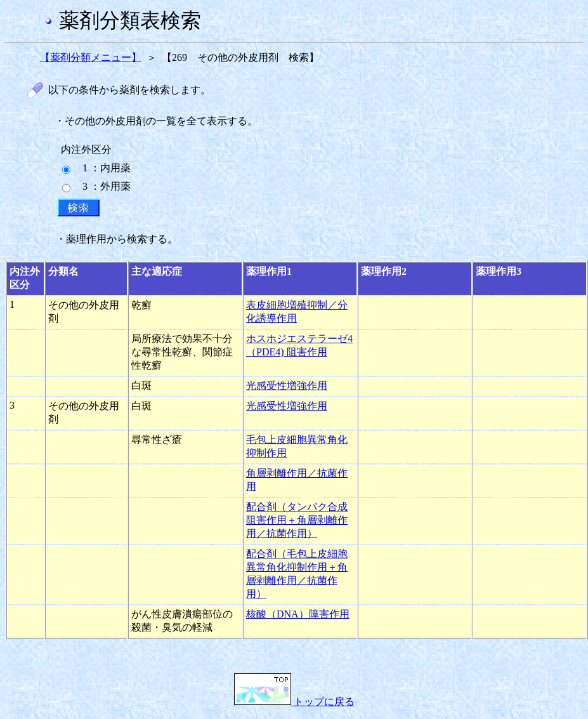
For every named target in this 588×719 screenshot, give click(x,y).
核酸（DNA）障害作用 (298, 614)
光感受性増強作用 (287, 386)
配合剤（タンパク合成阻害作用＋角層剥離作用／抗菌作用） (297, 520)
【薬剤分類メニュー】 (91, 57)
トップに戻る (294, 702)
